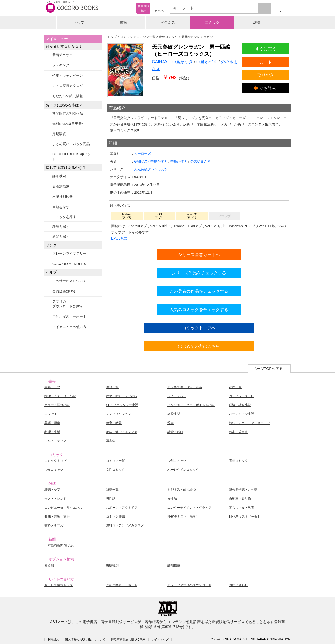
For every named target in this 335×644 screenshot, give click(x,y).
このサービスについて (69, 281)
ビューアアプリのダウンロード (189, 585)
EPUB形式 (119, 238)
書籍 (123, 23)
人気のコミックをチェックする (199, 309)
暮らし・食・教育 (242, 508)
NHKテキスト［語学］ (183, 517)
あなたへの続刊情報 (68, 96)
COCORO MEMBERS (69, 264)
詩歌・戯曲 (175, 432)
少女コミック (54, 470)
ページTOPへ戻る (268, 369)
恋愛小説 (174, 414)
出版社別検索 (63, 197)
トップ (79, 23)
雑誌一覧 (112, 490)
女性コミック (115, 470)
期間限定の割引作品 (68, 113)
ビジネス (168, 23)
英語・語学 (52, 423)
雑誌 (257, 23)
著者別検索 (61, 186)
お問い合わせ (238, 585)
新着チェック (63, 55)
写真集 (111, 441)
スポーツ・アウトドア (122, 508)
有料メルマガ (54, 525)
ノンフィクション (119, 414)
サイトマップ (160, 639)
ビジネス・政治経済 (182, 490)
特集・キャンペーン (68, 76)
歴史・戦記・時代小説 (122, 396)
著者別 (49, 565)
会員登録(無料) (64, 291)
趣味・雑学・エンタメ (122, 432)
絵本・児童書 (238, 432)
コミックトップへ (199, 328)
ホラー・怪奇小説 (57, 405)
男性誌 (111, 499)
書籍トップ (52, 387)
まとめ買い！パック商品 (71, 144)
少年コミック (177, 461)
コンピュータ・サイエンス (63, 508)
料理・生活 (52, 432)
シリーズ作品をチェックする (199, 273)
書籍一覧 (112, 387)
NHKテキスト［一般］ (245, 517)
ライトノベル (177, 396)
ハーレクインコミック (183, 470)
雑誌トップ (52, 490)
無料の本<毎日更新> (68, 124)
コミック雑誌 (115, 517)
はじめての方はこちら (199, 346)
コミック (212, 23)
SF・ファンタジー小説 (122, 405)
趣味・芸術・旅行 (57, 517)
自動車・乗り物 (240, 499)
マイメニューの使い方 (69, 327)
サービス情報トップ (59, 585)
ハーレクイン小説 (242, 414)
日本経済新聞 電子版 (59, 545)
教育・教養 (114, 423)
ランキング (61, 65)
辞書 (171, 423)
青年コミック (238, 461)
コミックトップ (55, 461)
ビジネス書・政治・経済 (185, 387)
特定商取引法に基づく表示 (128, 639)
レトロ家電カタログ (68, 86)
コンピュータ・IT (241, 396)
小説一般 (235, 387)
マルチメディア (55, 441)
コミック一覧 (115, 461)
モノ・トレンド (55, 499)
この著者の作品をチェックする (199, 291)
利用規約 (53, 639)
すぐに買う (266, 49)
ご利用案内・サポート (69, 317)
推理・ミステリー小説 (60, 396)
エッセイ (51, 414)
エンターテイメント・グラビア (189, 508)
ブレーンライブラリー (69, 254)
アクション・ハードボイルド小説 (191, 405)
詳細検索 (59, 176)
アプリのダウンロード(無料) (67, 304)
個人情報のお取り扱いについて (85, 639)
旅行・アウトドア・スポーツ (249, 423)
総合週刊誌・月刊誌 (243, 490)
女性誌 (172, 499)
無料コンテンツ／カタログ (125, 525)
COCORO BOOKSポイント (72, 156)
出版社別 (112, 565)
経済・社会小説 (240, 405)
